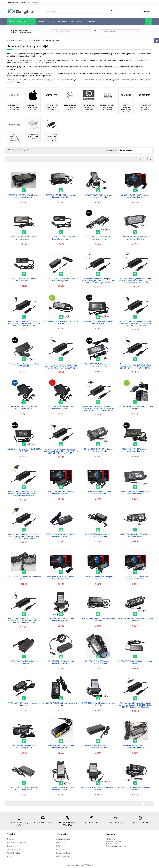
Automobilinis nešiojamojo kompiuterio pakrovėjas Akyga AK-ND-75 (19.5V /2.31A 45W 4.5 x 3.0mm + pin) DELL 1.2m (135, 705)
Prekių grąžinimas (63, 856)
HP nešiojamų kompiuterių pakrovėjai (89, 107)
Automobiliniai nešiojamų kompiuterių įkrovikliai (52, 138)
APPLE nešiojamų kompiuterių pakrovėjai (33, 107)
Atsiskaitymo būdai (47, 21)
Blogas (9, 856)
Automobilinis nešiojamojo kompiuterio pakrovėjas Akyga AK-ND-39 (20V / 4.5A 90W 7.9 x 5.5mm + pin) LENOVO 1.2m (98, 408)
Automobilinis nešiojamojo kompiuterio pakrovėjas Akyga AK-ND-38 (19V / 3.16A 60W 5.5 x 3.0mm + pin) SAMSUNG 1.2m (135, 366)
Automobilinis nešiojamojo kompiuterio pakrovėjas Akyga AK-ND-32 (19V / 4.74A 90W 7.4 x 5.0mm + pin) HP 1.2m (98, 281)
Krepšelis (10, 846)
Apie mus (81, 21)
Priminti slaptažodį (14, 853)
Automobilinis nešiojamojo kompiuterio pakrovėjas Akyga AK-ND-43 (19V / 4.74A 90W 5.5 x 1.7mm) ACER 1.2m (24, 621)
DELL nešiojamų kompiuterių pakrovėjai (70, 107)
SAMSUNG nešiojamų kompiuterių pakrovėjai (126, 108)
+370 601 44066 (32, 2)
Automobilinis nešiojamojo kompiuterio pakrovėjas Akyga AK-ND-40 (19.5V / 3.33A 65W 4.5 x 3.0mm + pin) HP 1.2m (61, 451)
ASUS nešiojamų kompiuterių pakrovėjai (52, 107)
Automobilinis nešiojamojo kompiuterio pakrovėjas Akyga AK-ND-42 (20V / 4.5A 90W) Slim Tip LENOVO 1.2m (24, 536)
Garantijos (60, 849)
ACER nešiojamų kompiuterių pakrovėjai (14, 107)
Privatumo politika (63, 853)
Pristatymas (62, 21)
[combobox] (71, 31)
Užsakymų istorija (13, 849)
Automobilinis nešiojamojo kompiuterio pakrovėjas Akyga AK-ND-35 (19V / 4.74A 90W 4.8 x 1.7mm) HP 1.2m (135, 323)
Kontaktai (92, 21)
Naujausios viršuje (136, 150)
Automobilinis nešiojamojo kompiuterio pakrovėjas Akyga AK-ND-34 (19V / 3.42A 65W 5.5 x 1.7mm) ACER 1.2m (24, 323)
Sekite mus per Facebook (16, 842)
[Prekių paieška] (80, 11)
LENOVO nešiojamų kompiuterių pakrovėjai (107, 107)
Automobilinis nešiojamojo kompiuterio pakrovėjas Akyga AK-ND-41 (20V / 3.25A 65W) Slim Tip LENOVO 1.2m (24, 494)
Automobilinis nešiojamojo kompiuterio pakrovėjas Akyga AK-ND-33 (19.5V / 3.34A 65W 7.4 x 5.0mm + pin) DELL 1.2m (135, 281)
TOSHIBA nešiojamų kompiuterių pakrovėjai (14, 138)
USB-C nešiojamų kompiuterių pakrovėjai (33, 137)
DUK (72, 21)
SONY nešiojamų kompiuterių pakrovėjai (145, 107)
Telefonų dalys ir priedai (23, 2)
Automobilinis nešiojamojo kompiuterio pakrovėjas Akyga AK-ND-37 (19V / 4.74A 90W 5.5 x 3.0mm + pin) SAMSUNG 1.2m (61, 366)
